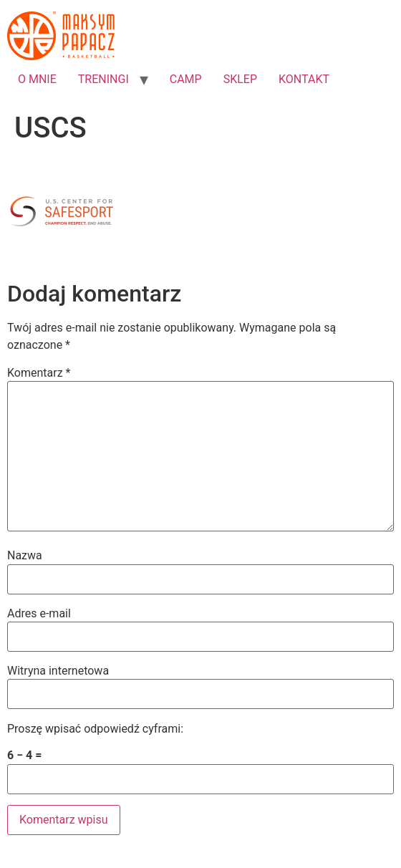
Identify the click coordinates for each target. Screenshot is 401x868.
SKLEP (240, 79)
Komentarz (39, 373)
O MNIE (37, 79)
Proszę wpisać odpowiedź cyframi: (95, 729)
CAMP (186, 79)
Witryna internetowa (58, 671)
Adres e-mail (39, 614)
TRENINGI (103, 79)
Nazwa (25, 556)
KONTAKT (304, 79)
